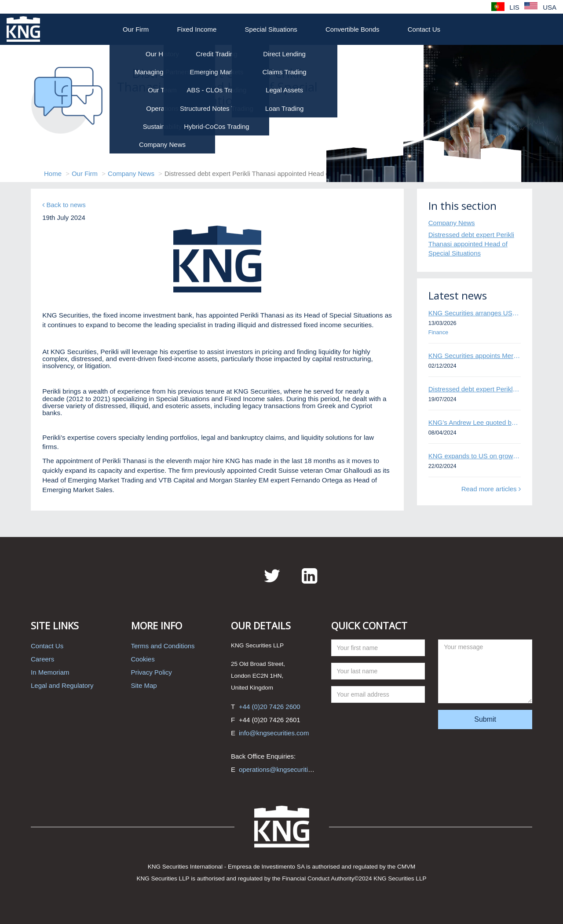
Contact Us (424, 29)
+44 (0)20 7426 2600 (270, 707)
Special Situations (271, 29)
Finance (438, 332)
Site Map (144, 685)
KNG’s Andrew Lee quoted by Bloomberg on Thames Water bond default (475, 422)
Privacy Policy (152, 672)
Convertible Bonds (353, 29)
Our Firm (136, 29)
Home (53, 173)
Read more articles (491, 489)
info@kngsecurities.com (274, 733)
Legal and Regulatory (62, 685)
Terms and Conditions (163, 646)
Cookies (143, 659)
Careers (42, 659)
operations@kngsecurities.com (284, 769)
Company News (131, 173)
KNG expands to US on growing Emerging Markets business (475, 456)
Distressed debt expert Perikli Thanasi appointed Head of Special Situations (471, 244)
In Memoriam (50, 672)
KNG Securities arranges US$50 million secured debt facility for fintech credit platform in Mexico (475, 313)
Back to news (64, 205)
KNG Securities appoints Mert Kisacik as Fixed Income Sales (475, 356)
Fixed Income (197, 29)
